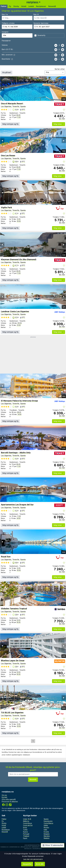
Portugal (26, 834)
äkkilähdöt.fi (36, 847)
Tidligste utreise (8, 23)
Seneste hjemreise (41, 23)
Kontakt (4, 797)
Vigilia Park (6, 207)
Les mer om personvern (33, 859)
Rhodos (46, 828)
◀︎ (2, 89)
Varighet (5, 32)
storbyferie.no (37, 849)
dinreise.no (28, 849)
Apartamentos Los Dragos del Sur (17, 505)
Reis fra (5, 14)
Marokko (47, 836)
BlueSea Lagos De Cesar (13, 661)
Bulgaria (47, 834)
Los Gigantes (6, 106)
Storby (16, 6)
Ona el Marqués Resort (12, 103)
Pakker (4, 6)
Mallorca (26, 821)
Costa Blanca (48, 823)
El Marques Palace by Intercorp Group (19, 401)
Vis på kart (7, 72)
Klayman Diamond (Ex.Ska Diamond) (19, 259)
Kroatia (46, 832)
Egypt (25, 838)
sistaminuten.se (15, 847)
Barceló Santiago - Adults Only (16, 453)
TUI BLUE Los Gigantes (12, 713)
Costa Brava (27, 823)
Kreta (25, 828)
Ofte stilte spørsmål (9, 799)
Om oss (4, 795)
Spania (23, 106)
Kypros (25, 832)
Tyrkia (25, 830)
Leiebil (31, 6)
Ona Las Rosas (8, 155)
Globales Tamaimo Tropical (14, 609)
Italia (45, 830)
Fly (10, 6)
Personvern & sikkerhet (10, 802)
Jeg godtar (27, 864)
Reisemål (52, 6)
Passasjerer (6, 41)
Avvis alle (40, 864)
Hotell (24, 6)
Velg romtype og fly (10, 124)
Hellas (46, 825)
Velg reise (59, 124)
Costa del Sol (28, 825)
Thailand (26, 836)
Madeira (47, 838)
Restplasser (41, 6)
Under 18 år (27, 819)
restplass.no (4, 847)
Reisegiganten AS (36, 845)
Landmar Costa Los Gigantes (15, 311)
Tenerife (16, 106)
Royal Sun (6, 557)
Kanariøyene (48, 821)
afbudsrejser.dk (26, 847)
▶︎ (64, 89)
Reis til (36, 14)
